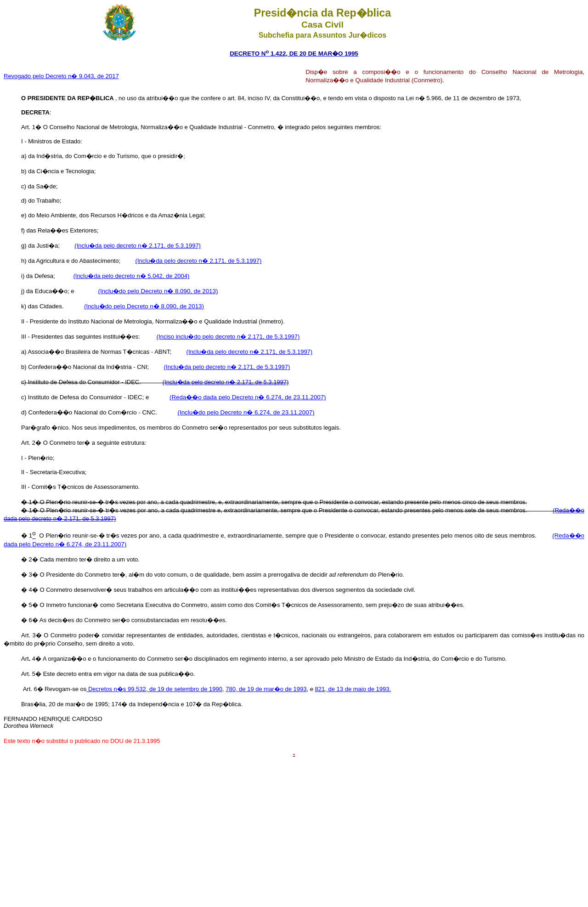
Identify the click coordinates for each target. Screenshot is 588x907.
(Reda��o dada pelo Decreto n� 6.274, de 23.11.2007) (248, 397)
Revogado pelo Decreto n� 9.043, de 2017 (61, 76)
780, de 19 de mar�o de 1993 (266, 689)
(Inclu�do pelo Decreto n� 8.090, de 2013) (158, 291)
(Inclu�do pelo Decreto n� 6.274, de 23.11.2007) (246, 412)
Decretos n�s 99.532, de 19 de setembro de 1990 (154, 689)
